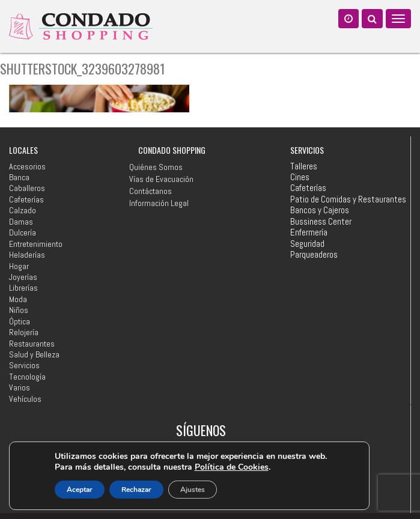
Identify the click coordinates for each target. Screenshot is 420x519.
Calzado (23, 210)
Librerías (23, 288)
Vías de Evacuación (161, 179)
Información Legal (159, 203)
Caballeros (27, 188)
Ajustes (193, 490)
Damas (21, 222)
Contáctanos (151, 191)
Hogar (19, 266)
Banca (19, 177)
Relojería (24, 332)
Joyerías (23, 277)
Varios (20, 387)
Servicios (24, 365)
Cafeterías (26, 199)
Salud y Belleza (34, 354)
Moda (18, 299)
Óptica (20, 321)
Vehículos (25, 399)
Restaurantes (32, 344)
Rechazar (136, 490)
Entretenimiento (36, 244)
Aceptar (80, 490)
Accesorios (27, 166)
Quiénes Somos (156, 167)
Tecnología (27, 377)
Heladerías (27, 255)
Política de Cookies (232, 467)
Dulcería (23, 232)
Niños (19, 310)
